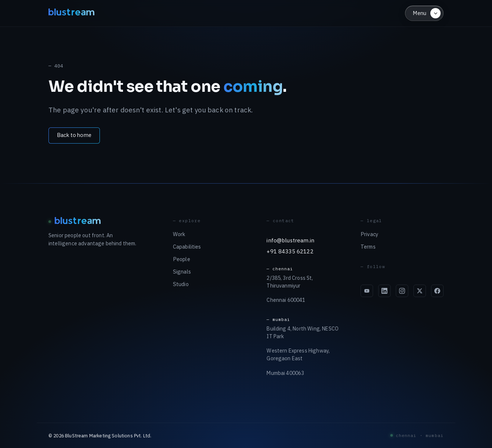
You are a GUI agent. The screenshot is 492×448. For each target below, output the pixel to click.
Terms (368, 247)
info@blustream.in (290, 240)
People (182, 259)
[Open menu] (424, 13)
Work (179, 234)
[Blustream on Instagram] (402, 291)
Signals (182, 272)
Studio (181, 284)
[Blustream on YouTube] (367, 291)
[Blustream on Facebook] (437, 291)
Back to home (74, 135)
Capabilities (187, 247)
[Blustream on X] (420, 291)
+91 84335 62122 (290, 251)
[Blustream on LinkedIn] (384, 291)
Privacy (369, 234)
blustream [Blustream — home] (72, 13)
